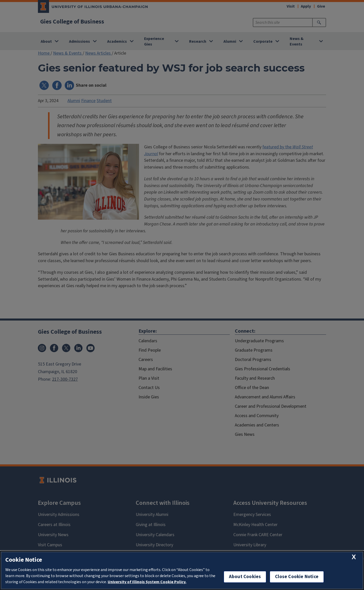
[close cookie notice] (354, 557)
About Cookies (245, 577)
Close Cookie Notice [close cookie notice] (297, 577)
